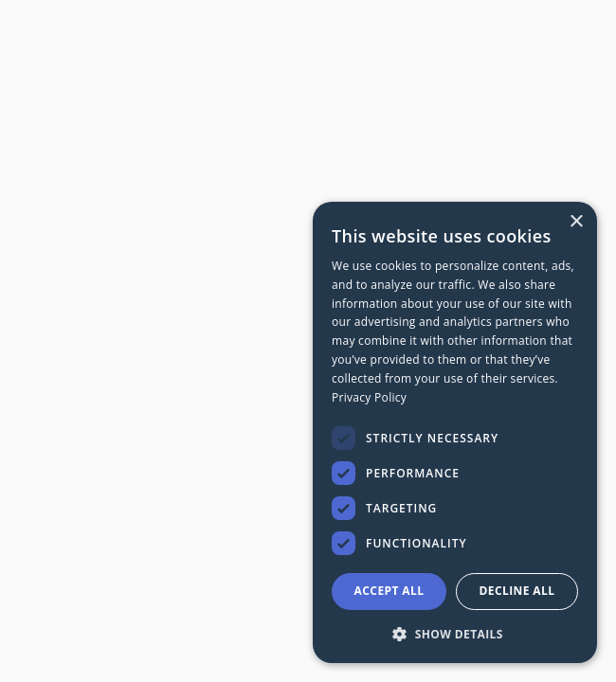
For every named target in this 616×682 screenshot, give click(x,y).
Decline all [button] (517, 591)
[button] (455, 633)
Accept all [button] (390, 591)
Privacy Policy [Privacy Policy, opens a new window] (369, 397)
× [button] (576, 222)
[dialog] (455, 432)
